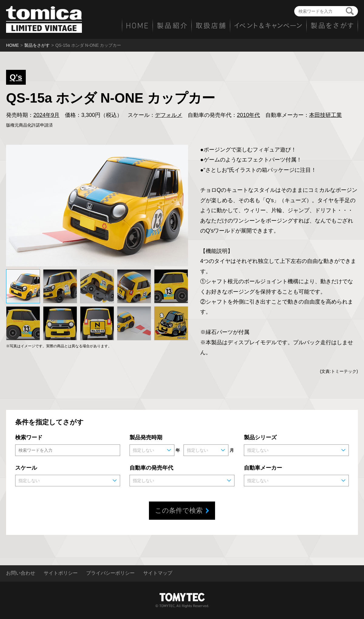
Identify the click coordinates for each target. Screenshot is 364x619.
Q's (16, 77)
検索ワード (29, 437)
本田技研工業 (325, 115)
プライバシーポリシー (110, 573)
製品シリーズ (260, 437)
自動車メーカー (263, 468)
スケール (26, 468)
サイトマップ (158, 573)
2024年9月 (46, 115)
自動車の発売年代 (151, 468)
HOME (12, 45)
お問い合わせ (21, 573)
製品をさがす (37, 45)
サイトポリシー (61, 573)
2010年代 (248, 115)
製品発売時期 (146, 437)
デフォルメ (169, 115)
